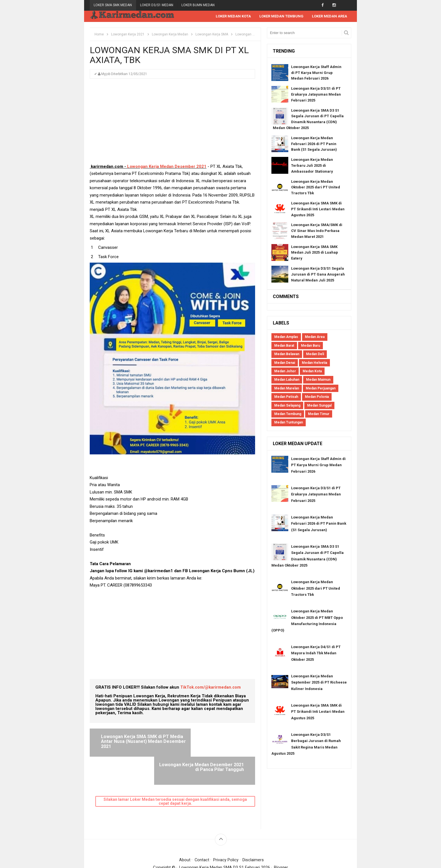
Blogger (281, 840)
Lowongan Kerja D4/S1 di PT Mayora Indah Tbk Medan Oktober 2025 (316, 653)
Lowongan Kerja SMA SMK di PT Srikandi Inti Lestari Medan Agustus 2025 (318, 209)
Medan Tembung (288, 414)
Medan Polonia (317, 397)
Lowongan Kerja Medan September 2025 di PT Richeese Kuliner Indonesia (319, 683)
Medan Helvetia (314, 363)
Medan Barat (284, 346)
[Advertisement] (172, 124)
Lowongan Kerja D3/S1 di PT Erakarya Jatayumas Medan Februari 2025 (316, 95)
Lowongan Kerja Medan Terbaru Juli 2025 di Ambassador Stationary (312, 166)
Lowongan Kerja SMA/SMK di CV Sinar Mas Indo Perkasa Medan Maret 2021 (317, 231)
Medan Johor (285, 371)
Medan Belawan (287, 354)
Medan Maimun (318, 380)
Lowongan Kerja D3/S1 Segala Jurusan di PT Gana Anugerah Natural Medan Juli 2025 (318, 275)
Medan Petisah (286, 397)
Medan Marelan (287, 389)
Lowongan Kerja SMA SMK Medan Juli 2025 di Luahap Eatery (315, 253)
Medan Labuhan (287, 380)
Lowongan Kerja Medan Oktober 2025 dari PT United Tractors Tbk (316, 188)
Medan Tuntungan (289, 423)
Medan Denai (285, 363)
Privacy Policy (226, 832)
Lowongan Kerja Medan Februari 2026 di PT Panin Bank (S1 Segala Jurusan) (314, 144)
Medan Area (315, 337)
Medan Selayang (287, 406)
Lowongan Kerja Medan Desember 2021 (167, 167)
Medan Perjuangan (321, 389)
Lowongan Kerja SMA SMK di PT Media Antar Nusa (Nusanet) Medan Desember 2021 (135, 742)
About (185, 832)
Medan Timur (319, 414)
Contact (202, 832)
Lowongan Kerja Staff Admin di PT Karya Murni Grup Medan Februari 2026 (316, 73)
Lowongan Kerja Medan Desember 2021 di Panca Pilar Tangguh (212, 742)
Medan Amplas (286, 337)
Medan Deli (315, 354)
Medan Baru (310, 346)
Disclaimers (253, 832)
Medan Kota (312, 371)
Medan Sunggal (319, 406)
